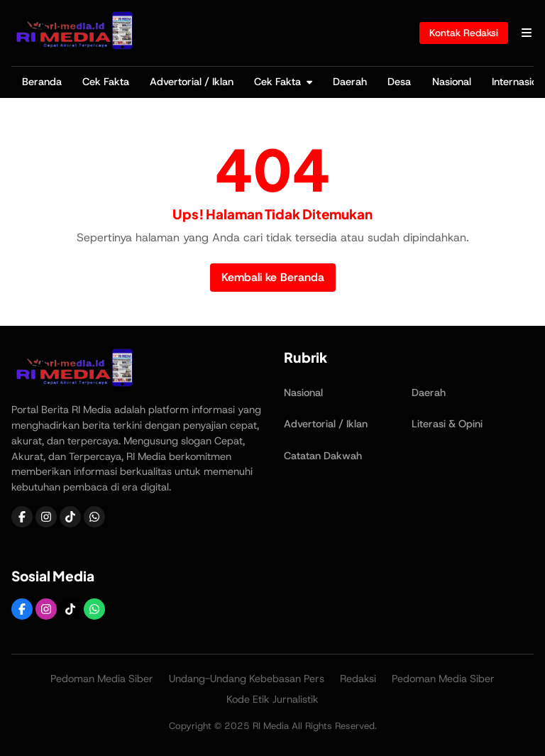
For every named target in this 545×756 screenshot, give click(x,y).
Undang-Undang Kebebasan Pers (247, 679)
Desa (399, 82)
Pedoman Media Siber (102, 679)
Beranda (42, 82)
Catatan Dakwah (323, 456)
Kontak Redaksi (464, 33)
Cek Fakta (106, 82)
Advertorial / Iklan (192, 82)
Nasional (452, 82)
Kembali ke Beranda (273, 277)
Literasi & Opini (447, 424)
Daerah (350, 82)
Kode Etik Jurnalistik (272, 699)
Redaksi (358, 679)
